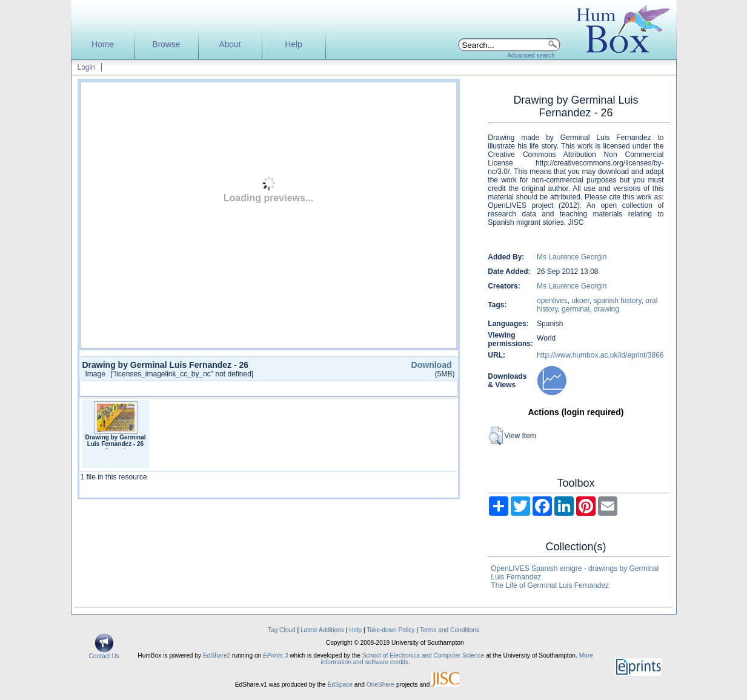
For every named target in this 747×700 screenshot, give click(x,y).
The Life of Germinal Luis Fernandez (550, 585)
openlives (552, 301)
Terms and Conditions (450, 630)
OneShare (380, 685)
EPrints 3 (275, 655)
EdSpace (340, 685)
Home (103, 45)
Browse (166, 45)
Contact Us (104, 653)
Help (293, 45)
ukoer (580, 301)
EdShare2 (217, 655)
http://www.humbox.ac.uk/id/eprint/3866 (600, 355)
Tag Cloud (282, 630)
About (230, 45)
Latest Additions (322, 630)
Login (86, 67)
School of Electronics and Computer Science (423, 655)
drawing (606, 309)
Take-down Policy (390, 630)
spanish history (617, 301)
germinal (576, 309)
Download (432, 365)
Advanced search (531, 55)
